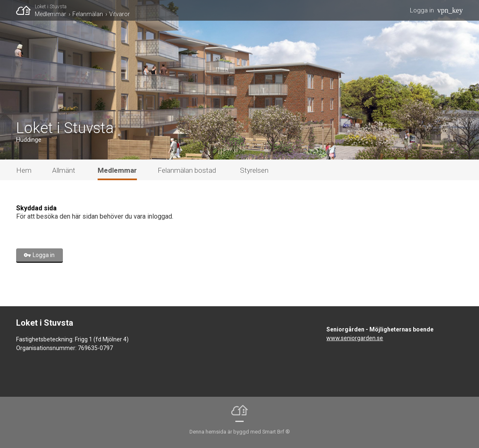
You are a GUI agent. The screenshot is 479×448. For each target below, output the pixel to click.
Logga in (422, 10)
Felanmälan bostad (187, 170)
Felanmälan (88, 14)
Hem (24, 170)
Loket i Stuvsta (51, 7)
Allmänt (64, 170)
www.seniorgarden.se (355, 338)
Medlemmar (50, 14)
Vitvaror (120, 14)
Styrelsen (254, 170)
